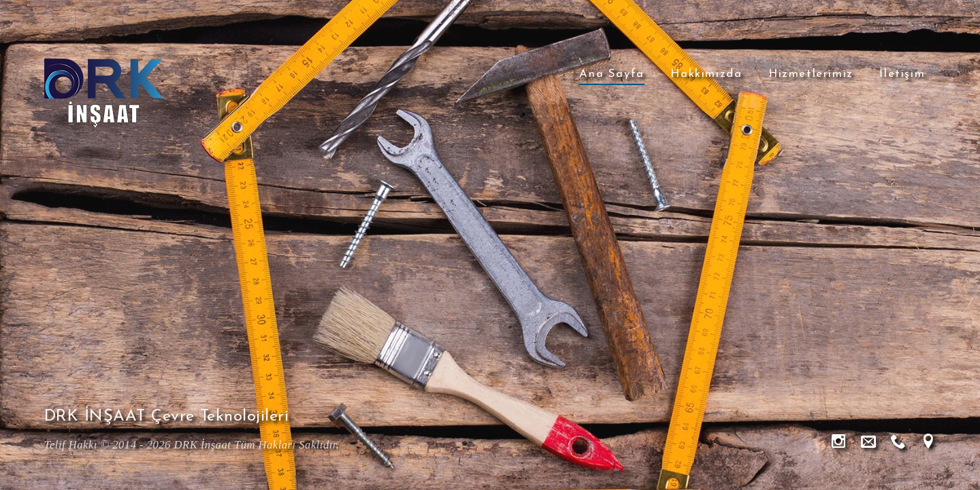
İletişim (902, 74)
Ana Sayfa (611, 74)
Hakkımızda (706, 74)
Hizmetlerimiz (811, 74)
